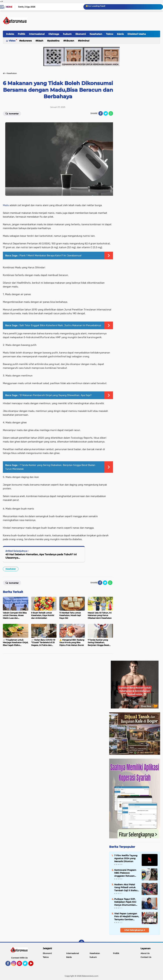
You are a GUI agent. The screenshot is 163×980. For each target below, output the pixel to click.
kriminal (84, 41)
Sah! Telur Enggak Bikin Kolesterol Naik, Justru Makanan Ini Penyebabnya (60, 325)
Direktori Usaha (137, 34)
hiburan (70, 41)
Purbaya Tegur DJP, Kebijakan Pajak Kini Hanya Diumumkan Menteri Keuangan (125, 902)
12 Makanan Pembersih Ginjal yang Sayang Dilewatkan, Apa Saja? (55, 395)
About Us (145, 953)
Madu (6, 205)
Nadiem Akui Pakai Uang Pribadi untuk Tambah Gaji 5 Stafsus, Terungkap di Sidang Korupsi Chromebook (127, 887)
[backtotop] (81, 943)
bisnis (120, 34)
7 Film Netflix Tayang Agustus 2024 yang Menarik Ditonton (126, 858)
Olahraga (54, 34)
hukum (67, 34)
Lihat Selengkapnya (135, 930)
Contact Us (146, 957)
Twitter (27, 965)
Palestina (54, 41)
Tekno (110, 34)
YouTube (33, 965)
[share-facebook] (101, 113)
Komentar (12, 113)
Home (9, 7)
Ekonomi (81, 34)
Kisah (40, 41)
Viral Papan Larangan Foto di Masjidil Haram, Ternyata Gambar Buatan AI (127, 917)
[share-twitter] (106, 113)
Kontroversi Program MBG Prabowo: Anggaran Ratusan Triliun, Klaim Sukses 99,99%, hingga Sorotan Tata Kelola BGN (125, 873)
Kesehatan (96, 34)
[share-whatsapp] (111, 113)
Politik (21, 34)
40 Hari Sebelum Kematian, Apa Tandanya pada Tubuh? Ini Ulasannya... (41, 556)
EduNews (26, 41)
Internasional (37, 34)
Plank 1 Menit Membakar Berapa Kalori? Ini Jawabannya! (50, 256)
